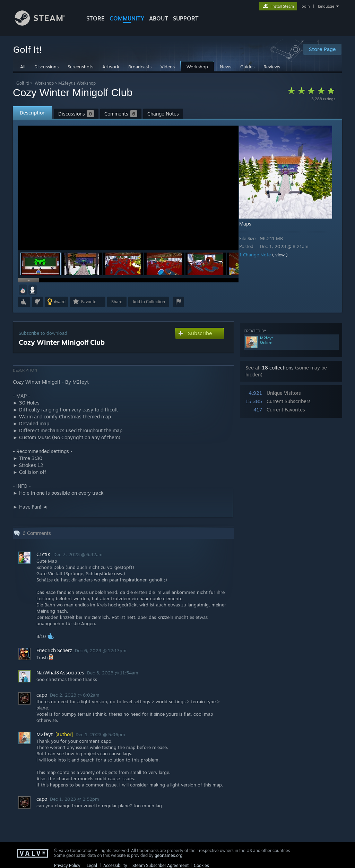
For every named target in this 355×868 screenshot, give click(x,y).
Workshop (44, 83)
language (326, 6)
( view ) (285, 255)
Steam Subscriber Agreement (161, 865)
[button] (82, 264)
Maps (250, 224)
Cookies (201, 865)
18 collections (278, 368)
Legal (92, 865)
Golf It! (23, 83)
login (305, 6)
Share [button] (117, 302)
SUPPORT (186, 18)
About (159, 18)
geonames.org (168, 855)
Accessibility (115, 865)
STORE (96, 18)
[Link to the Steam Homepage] (45, 24)
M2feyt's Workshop (77, 83)
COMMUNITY (127, 18)
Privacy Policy (67, 865)
